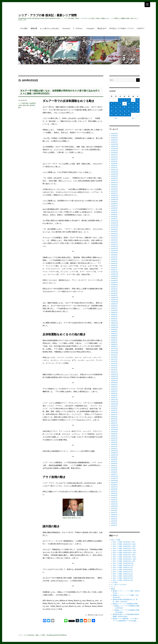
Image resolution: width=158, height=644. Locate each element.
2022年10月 (115, 225)
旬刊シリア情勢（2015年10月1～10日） (124, 548)
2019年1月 (114, 321)
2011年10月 (114, 506)
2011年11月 (114, 504)
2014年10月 (115, 429)
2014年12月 (115, 425)
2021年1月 (114, 270)
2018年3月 (114, 342)
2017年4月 (114, 366)
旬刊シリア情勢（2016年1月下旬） (123, 572)
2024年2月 (114, 191)
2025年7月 (114, 155)
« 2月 (115, 118)
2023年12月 (115, 195)
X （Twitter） (78, 28)
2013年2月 (114, 472)
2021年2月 (114, 268)
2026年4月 (114, 136)
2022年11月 (115, 223)
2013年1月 (114, 474)
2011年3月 (114, 521)
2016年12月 (115, 374)
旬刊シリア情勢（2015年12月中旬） (123, 563)
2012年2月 (114, 498)
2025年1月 (114, 168)
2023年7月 (114, 206)
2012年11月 (114, 478)
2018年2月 (114, 344)
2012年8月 (114, 485)
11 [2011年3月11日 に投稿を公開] (133, 104)
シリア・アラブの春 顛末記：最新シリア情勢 (48, 15)
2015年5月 (114, 415)
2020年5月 (114, 287)
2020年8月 (114, 280)
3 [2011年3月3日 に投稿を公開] (129, 100)
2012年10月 (115, 481)
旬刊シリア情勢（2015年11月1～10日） (124, 555)
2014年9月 (114, 432)
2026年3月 (114, 138)
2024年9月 (114, 176)
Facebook (66, 28)
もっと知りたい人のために (50, 28)
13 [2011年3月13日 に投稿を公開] (112, 107)
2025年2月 (114, 165)
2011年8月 (114, 510)
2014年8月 (114, 434)
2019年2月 (114, 319)
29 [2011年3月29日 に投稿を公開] (120, 115)
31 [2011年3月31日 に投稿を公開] (129, 115)
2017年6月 (114, 361)
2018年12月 (115, 323)
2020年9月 (114, 278)
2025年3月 (114, 163)
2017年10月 (115, 353)
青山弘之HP (102, 28)
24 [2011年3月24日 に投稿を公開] (129, 111)
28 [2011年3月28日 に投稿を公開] (116, 115)
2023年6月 (114, 208)
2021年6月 (114, 259)
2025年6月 (114, 157)
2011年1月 (114, 525)
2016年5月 (114, 389)
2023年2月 (114, 217)
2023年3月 (114, 214)
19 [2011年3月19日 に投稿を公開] (138, 107)
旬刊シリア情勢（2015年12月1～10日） (124, 561)
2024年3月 (114, 189)
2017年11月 (114, 351)
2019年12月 (115, 297)
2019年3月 (114, 317)
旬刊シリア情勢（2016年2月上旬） (123, 574)
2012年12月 (115, 476)
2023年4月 (114, 212)
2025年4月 (114, 161)
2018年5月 (114, 338)
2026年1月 (114, 142)
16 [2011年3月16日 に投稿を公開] (124, 107)
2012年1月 (114, 500)
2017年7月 (114, 359)
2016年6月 (114, 387)
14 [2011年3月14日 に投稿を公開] (116, 107)
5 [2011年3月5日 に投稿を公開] (137, 100)
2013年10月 (114, 455)
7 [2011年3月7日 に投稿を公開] (116, 104)
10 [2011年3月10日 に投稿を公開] (129, 104)
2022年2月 (114, 242)
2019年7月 (114, 308)
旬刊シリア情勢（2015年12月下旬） (123, 565)
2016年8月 (114, 383)
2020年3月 (114, 291)
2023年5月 (114, 210)
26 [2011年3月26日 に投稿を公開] (138, 111)
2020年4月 (114, 289)
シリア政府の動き (24, 103)
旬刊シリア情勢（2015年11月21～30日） (125, 559)
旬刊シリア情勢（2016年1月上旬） (123, 568)
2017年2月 (114, 370)
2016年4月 (114, 391)
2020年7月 (114, 283)
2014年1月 (114, 449)
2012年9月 (114, 483)
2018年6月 (114, 336)
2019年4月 (114, 314)
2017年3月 (114, 368)
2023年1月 (114, 219)
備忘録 (113, 589)
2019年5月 (114, 312)
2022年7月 (114, 231)
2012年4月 (114, 493)
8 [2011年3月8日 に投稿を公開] (120, 104)
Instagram (90, 28)
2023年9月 (114, 202)
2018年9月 (114, 329)
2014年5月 (114, 440)
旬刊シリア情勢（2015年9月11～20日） (125, 544)
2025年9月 (114, 151)
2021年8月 (114, 255)
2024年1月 (114, 193)
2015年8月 (114, 408)
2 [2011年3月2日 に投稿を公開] (125, 100)
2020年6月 (114, 285)
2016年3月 (114, 393)
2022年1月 (114, 244)
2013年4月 (114, 468)
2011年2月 (114, 523)
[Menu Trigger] (147, 4)
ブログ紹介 (24, 28)
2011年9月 (114, 508)
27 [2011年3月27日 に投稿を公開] (112, 115)
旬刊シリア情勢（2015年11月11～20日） (125, 557)
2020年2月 (114, 293)
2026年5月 (114, 134)
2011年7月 (114, 512)
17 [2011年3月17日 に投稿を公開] (129, 107)
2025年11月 (115, 146)
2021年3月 (114, 266)
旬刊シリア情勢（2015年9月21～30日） (125, 546)
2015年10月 (115, 404)
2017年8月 (114, 357)
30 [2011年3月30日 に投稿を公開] (125, 115)
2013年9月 (114, 457)
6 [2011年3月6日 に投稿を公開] (112, 104)
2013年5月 (114, 466)
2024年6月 (114, 183)
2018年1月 (114, 346)
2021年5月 (114, 261)
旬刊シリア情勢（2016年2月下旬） (123, 578)
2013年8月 (114, 459)
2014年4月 (114, 442)
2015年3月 (114, 419)
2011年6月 (114, 515)
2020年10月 (115, 276)
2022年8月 (114, 229)
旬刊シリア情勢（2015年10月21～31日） (125, 553)
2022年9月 (114, 227)
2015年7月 (114, 410)
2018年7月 (114, 334)
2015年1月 (114, 423)
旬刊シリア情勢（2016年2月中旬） (123, 576)
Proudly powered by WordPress (57, 635)
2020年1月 (114, 295)
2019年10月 (115, 302)
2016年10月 (115, 378)
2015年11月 (114, 402)
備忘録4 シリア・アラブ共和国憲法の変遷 (125, 604)
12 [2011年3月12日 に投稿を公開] (137, 104)
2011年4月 (114, 519)
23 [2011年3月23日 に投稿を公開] (124, 111)
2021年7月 (114, 257)
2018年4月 (114, 340)
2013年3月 (114, 470)
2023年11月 (114, 197)
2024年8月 (114, 178)
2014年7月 (114, 436)
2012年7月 (114, 487)
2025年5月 (114, 159)
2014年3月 (114, 444)
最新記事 (34, 28)
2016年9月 (114, 380)
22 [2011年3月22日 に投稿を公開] (120, 111)
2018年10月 (115, 327)
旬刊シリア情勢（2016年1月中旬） (123, 570)
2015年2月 (114, 421)
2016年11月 (114, 376)
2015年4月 (114, 417)
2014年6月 (114, 438)
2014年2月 (114, 446)
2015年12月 (115, 400)
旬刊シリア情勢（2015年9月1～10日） (124, 542)
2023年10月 (115, 200)
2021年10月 (115, 251)
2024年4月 (114, 187)
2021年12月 (115, 246)
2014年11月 (114, 427)
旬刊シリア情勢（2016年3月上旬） (123, 580)
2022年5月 (114, 236)
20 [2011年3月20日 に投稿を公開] (112, 111)
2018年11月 (114, 325)
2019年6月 (114, 310)
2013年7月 (114, 461)
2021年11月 (114, 249)
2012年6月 (114, 489)
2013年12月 (114, 451)
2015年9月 (114, 406)
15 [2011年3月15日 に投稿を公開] (120, 107)
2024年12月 (115, 170)
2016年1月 (114, 398)
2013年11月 (114, 453)
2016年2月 (114, 395)
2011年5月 (114, 517)
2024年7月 (114, 180)
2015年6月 (114, 412)
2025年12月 (115, 144)
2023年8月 (114, 204)
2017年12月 (115, 349)
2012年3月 (114, 495)
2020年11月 (115, 274)
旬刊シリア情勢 (116, 540)
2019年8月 (114, 306)
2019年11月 (114, 300)
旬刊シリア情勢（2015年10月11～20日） (125, 550)
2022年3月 (114, 240)
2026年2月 (114, 140)
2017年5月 (114, 363)
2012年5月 (114, 491)
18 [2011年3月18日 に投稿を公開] (133, 107)
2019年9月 (114, 304)
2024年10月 (115, 174)
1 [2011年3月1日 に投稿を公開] (120, 100)
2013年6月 (114, 464)
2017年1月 (114, 372)
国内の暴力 (26, 105)
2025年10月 (115, 148)
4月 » (134, 118)
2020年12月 (115, 272)
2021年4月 (114, 263)
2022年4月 (114, 238)
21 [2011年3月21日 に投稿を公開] (116, 111)
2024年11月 (115, 172)
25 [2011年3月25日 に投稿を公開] (133, 111)
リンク (113, 587)
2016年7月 (114, 385)
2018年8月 (114, 332)
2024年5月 (114, 185)
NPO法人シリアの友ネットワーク (122, 28)
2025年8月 (114, 153)
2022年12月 (115, 221)
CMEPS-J (140, 28)
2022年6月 (114, 234)
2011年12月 (114, 502)
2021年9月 (114, 253)
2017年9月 (114, 355)
